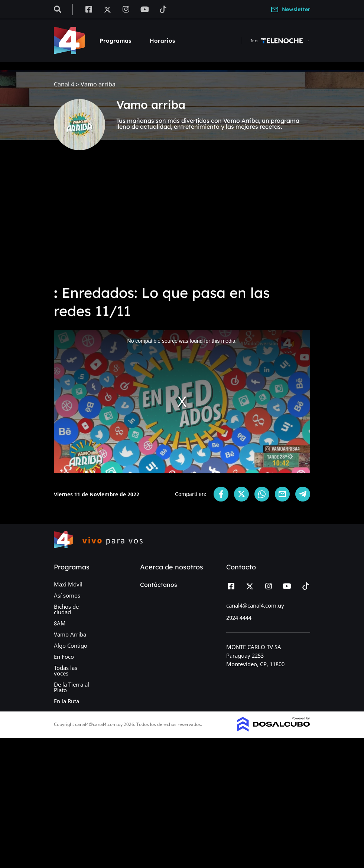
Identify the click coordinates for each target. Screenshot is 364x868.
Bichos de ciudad (66, 609)
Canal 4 (64, 84)
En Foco (64, 657)
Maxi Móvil (68, 584)
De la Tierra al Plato (71, 687)
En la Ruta (66, 701)
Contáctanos (159, 585)
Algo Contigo (71, 645)
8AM (60, 623)
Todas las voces (66, 670)
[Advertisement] (182, 223)
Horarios (162, 41)
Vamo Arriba (70, 634)
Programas (115, 41)
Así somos (67, 595)
